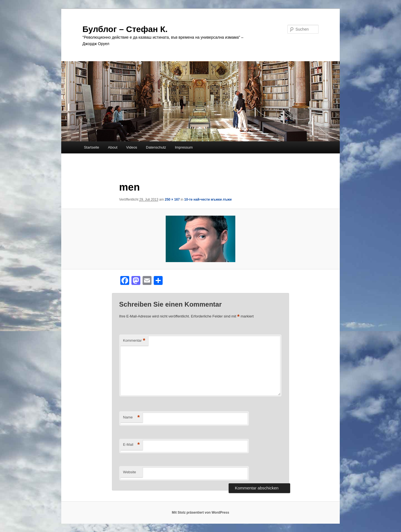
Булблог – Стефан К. (125, 29)
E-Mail (131, 445)
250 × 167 (172, 199)
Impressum (184, 147)
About (113, 147)
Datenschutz (156, 147)
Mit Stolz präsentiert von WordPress (200, 513)
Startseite (91, 147)
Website (130, 472)
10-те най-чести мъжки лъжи (208, 199)
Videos (132, 147)
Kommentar (134, 341)
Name (131, 418)
